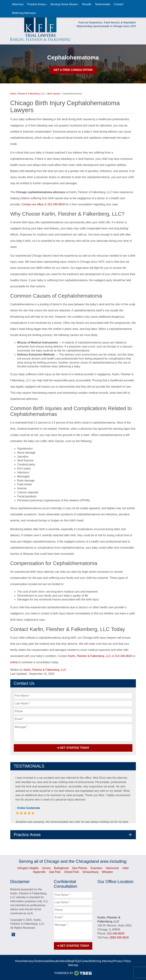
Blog (70, 961)
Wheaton (107, 872)
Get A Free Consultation (73, 70)
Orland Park (71, 872)
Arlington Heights (28, 868)
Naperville (39, 872)
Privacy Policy (122, 961)
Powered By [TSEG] (73, 973)
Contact (119, 4)
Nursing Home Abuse (64, 4)
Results (87, 4)
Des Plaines (80, 868)
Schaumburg (90, 872)
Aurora (46, 868)
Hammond (112, 868)
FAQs (77, 961)
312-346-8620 (56, 204)
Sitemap (73, 965)
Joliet (125, 868)
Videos (63, 961)
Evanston (96, 868)
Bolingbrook (61, 868)
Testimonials (103, 4)
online (14, 662)
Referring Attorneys (24, 13)
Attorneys (18, 4)
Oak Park (55, 872)
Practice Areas (37, 4)
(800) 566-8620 (119, 937)
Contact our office (33, 204)
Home (19, 961)
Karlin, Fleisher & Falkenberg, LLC (90, 656)
